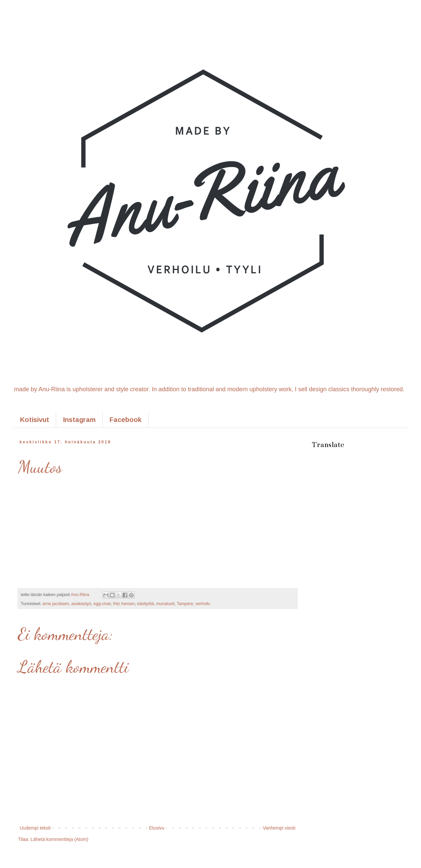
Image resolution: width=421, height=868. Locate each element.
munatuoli (166, 604)
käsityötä (146, 604)
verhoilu (203, 604)
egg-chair (102, 604)
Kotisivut (35, 420)
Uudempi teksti (35, 828)
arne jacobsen (56, 604)
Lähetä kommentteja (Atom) (60, 839)
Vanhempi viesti (279, 828)
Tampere (185, 604)
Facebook (126, 420)
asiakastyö (81, 604)
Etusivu (157, 828)
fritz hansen (124, 604)
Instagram (79, 420)
